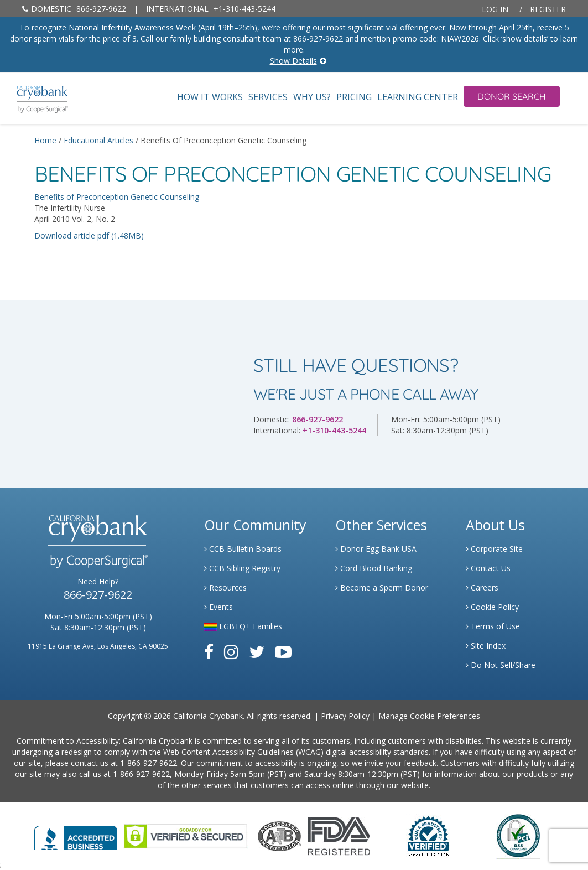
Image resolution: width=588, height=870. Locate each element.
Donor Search (512, 96)
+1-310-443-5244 (211, 9)
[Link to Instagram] (231, 652)
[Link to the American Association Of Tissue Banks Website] (279, 835)
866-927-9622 (74, 9)
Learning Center (418, 97)
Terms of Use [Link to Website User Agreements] (493, 626)
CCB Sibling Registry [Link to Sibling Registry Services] (242, 568)
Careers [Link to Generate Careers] (482, 587)
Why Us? (312, 97)
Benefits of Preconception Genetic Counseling (117, 197)
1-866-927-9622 (149, 763)
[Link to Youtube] (283, 652)
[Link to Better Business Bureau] (76, 834)
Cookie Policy (492, 607)
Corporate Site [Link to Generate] (494, 549)
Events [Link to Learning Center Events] (218, 607)
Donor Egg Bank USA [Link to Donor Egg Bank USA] (376, 549)
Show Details (293, 61)
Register (548, 9)
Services (268, 97)
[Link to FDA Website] (339, 835)
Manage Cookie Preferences (429, 716)
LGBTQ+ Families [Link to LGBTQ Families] (243, 626)
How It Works (210, 97)
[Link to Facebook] (209, 652)
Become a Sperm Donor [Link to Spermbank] (382, 587)
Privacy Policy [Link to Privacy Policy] (345, 716)
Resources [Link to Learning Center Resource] (225, 587)
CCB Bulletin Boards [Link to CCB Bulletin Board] (243, 549)
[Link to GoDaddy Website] (186, 835)
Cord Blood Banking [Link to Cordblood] (374, 568)
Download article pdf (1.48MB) (89, 235)
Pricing (354, 97)
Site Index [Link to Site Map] (486, 646)
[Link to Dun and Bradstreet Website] (428, 835)
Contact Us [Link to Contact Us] (488, 568)
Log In (495, 9)
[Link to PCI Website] (518, 835)
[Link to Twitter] (257, 652)
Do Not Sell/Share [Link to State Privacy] (501, 665)
